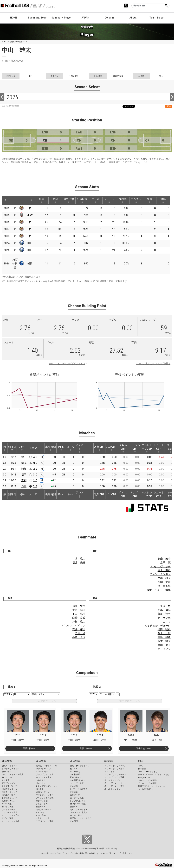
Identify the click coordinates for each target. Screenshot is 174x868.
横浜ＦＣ (40, 789)
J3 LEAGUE (75, 761)
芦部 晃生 (79, 622)
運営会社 (100, 849)
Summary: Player (61, 18)
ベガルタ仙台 (42, 772)
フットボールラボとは (148, 772)
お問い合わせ (111, 849)
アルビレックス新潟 (45, 798)
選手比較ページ (30, 748)
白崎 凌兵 (79, 618)
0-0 (35, 463)
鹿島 (24, 486)
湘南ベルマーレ (43, 792)
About (133, 18)
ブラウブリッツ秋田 (45, 774)
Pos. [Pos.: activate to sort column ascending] (61, 448)
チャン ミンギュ (160, 574)
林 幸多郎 (164, 586)
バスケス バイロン (74, 626)
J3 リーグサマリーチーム (115, 783)
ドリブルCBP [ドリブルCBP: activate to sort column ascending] (135, 448)
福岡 (24, 475)
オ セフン (164, 649)
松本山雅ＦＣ (76, 777)
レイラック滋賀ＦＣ (79, 789)
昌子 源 (165, 563)
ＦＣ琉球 (74, 821)
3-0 (35, 475)
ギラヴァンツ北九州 (79, 812)
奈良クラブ (75, 795)
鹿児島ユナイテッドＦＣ (81, 818)
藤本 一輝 (164, 633)
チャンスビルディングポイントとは (67, 363)
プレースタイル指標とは (149, 780)
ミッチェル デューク (158, 626)
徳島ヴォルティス (44, 810)
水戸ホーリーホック (11, 769)
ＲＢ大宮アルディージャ (47, 786)
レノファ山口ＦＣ (78, 801)
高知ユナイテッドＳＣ (80, 810)
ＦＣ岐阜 (74, 786)
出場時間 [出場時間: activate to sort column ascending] (82, 200)
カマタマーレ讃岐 (78, 804)
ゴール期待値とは (146, 789)
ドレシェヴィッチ (160, 566)
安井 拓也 (79, 629)
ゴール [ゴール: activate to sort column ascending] (96, 200)
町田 (30, 243)
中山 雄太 (164, 578)
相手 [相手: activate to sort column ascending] (22, 448)
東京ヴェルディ (9, 783)
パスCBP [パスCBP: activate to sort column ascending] (111, 448)
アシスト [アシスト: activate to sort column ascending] (136, 200)
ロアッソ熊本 (76, 815)
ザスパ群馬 (75, 772)
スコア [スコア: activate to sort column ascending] (33, 448)
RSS (169, 106)
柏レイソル (7, 777)
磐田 (24, 457)
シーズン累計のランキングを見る (153, 363)
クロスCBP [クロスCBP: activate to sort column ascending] (123, 448)
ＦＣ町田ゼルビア (10, 786)
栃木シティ (41, 783)
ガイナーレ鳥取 (77, 798)
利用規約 (61, 849)
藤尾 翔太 (164, 614)
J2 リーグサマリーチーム (115, 774)
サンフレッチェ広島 (11, 815)
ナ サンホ (164, 618)
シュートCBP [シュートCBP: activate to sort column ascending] (159, 448)
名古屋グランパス (10, 798)
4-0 (35, 457)
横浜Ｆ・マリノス (10, 792)
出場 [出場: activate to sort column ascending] (42, 200)
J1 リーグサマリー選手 (114, 769)
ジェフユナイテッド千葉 (13, 774)
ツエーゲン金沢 (77, 783)
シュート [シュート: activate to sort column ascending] (109, 200)
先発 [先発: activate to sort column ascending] (55, 200)
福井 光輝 (79, 563)
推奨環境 (70, 849)
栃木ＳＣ (74, 769)
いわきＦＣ (41, 780)
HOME (14, 18)
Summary (108, 761)
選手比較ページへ (130, 701)
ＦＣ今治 (40, 812)
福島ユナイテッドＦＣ (80, 766)
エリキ (167, 622)
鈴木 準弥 (164, 570)
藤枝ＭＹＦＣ (42, 807)
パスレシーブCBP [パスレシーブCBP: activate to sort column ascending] (147, 448)
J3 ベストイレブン (112, 789)
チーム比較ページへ (44, 701)
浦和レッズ (7, 772)
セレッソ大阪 (8, 807)
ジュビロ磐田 (42, 804)
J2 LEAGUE (41, 761)
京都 (24, 480)
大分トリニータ (43, 818)
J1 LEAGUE (7, 761)
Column (109, 18)
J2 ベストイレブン (112, 780)
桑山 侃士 (164, 645)
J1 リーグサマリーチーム (115, 766)
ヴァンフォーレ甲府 (45, 795)
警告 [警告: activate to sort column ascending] (150, 200)
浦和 (24, 469)
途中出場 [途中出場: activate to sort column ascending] (69, 200)
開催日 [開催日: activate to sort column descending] (12, 448)
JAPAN (85, 18)
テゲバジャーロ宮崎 (45, 821)
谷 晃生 (80, 559)
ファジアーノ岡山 (10, 812)
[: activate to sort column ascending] (12, 200)
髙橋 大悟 (79, 637)
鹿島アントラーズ (10, 766)
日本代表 (142, 769)
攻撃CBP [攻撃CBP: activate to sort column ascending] (99, 448)
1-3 (35, 486)
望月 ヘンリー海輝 (159, 590)
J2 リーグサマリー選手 (114, 777)
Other (141, 761)
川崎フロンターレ (10, 789)
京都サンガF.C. (8, 801)
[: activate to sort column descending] (5, 200)
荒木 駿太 (164, 641)
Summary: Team (38, 18)
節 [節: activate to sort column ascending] (5, 448)
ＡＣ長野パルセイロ (79, 780)
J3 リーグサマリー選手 (114, 786)
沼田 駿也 (164, 629)
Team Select (157, 18)
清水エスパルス (9, 795)
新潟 (24, 463)
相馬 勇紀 (164, 610)
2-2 (35, 469)
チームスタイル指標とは (149, 783)
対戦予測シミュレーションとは (152, 786)
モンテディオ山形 (44, 777)
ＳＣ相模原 (75, 774)
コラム (141, 766)
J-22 (30, 215)
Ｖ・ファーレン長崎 (11, 821)
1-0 (35, 480)
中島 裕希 (164, 637)
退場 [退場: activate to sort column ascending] (163, 200)
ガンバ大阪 (7, 804)
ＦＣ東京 (6, 780)
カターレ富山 (42, 801)
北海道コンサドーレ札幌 (47, 766)
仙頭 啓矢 (79, 606)
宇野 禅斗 (79, 610)
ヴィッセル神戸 (9, 810)
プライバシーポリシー (85, 849)
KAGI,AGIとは (144, 777)
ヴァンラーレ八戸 (44, 769)
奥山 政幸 (164, 559)
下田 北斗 (79, 614)
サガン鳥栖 (41, 815)
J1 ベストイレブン (112, 772)
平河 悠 (165, 606)
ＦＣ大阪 (74, 792)
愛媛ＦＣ (74, 807)
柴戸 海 (80, 633)
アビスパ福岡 (8, 818)
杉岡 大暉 (164, 582)
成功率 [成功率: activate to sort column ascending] (123, 200)
